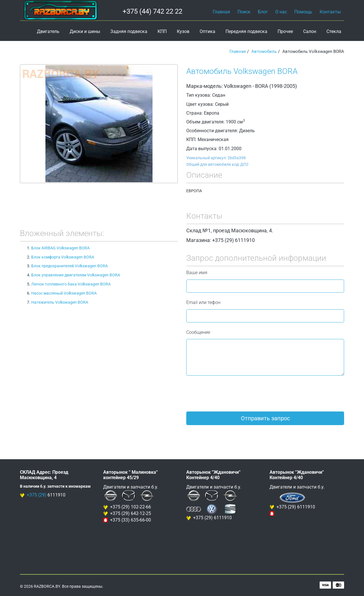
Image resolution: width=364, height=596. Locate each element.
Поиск (244, 12)
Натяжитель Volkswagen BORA (60, 302)
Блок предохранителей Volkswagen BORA (70, 266)
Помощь (303, 12)
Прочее (285, 31)
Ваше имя (197, 273)
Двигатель (48, 31)
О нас (281, 12)
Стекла (334, 31)
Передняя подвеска (246, 31)
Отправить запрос (265, 418)
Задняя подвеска (129, 31)
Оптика (207, 31)
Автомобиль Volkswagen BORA (242, 71)
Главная (221, 12)
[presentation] (229, 394)
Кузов (183, 31)
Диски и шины (85, 31)
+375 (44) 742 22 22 (152, 11)
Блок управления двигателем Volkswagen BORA (76, 275)
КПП (162, 31)
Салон (310, 31)
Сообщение (198, 332)
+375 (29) (37, 495)
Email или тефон (203, 302)
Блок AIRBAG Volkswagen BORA (60, 248)
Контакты (330, 12)
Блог (263, 12)
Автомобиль (264, 51)
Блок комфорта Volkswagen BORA (63, 257)
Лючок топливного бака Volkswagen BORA (71, 284)
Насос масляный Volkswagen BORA (64, 293)
